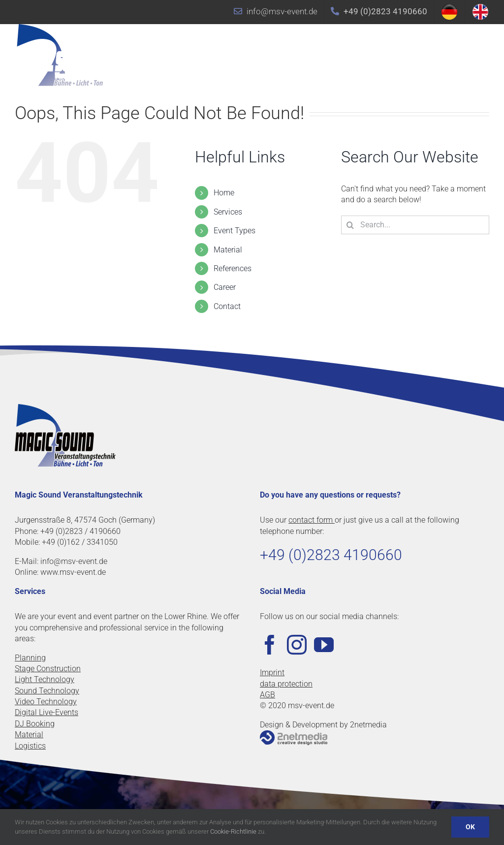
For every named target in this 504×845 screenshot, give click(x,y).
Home (224, 193)
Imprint (272, 673)
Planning (30, 658)
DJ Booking (35, 724)
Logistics (30, 746)
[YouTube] (324, 645)
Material (228, 250)
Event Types (235, 231)
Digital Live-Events (47, 712)
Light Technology (45, 679)
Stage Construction (48, 669)
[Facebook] (270, 645)
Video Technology (46, 702)
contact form (312, 520)
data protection (286, 684)
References (233, 268)
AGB (268, 695)
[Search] (350, 225)
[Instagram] (297, 645)
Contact (227, 306)
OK (470, 827)
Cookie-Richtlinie (233, 831)
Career (225, 287)
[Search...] (415, 225)
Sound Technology (47, 691)
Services (228, 212)
